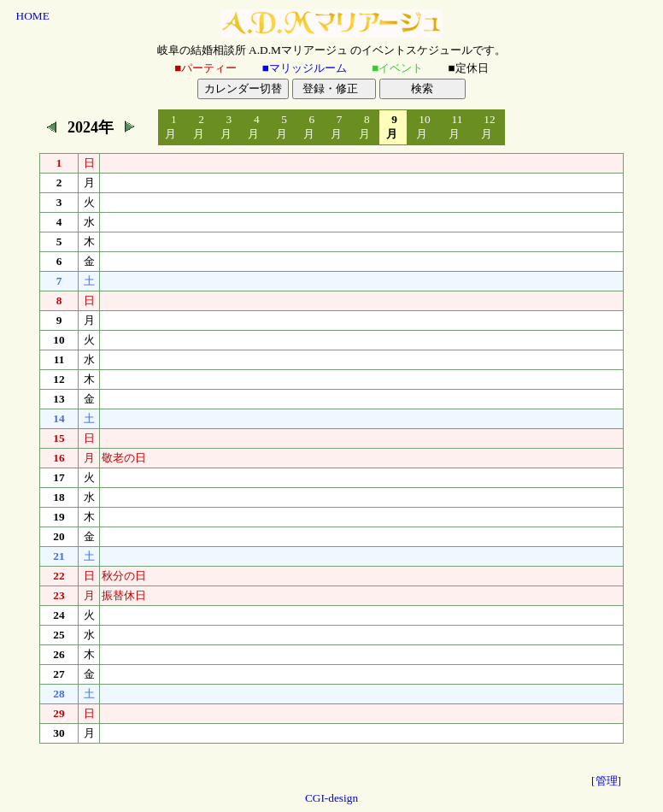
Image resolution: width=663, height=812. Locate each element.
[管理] (606, 781)
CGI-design (331, 798)
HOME (33, 16)
